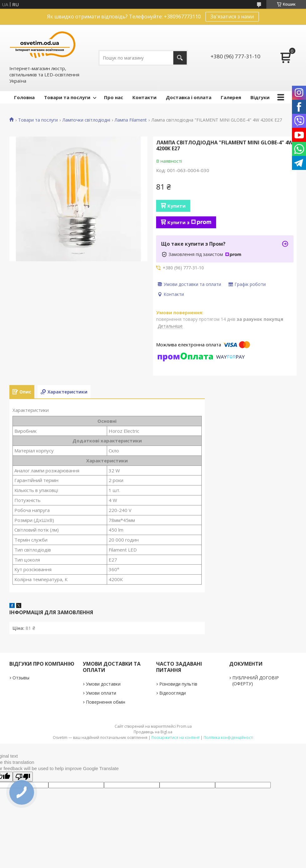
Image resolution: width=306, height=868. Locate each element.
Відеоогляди (173, 693)
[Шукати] (180, 58)
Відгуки (260, 97)
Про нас (114, 97)
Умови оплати (101, 693)
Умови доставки (103, 684)
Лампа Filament (131, 120)
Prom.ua (184, 726)
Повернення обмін (106, 702)
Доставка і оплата (189, 97)
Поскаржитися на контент (175, 738)
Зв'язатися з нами (232, 17)
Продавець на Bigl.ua (153, 732)
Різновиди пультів (178, 684)
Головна (24, 97)
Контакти (144, 97)
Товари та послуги (67, 97)
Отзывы (21, 678)
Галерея (231, 97)
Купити (176, 206)
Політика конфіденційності (228, 738)
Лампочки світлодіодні (86, 120)
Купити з (189, 222)
